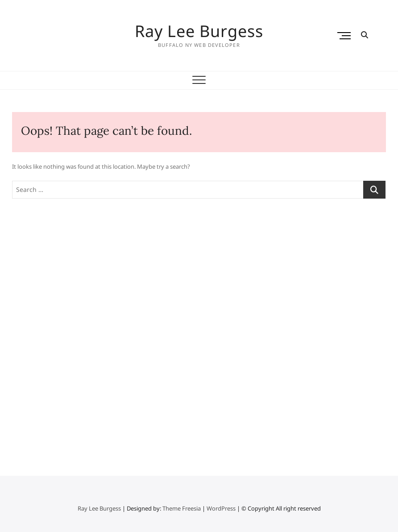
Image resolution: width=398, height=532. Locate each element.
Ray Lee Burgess (199, 31)
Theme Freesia (182, 508)
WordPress (221, 508)
